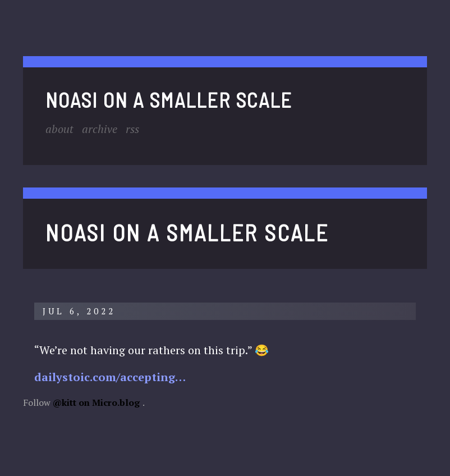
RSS (132, 129)
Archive (100, 129)
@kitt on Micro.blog (96, 402)
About (59, 129)
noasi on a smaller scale (169, 100)
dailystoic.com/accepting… (110, 377)
